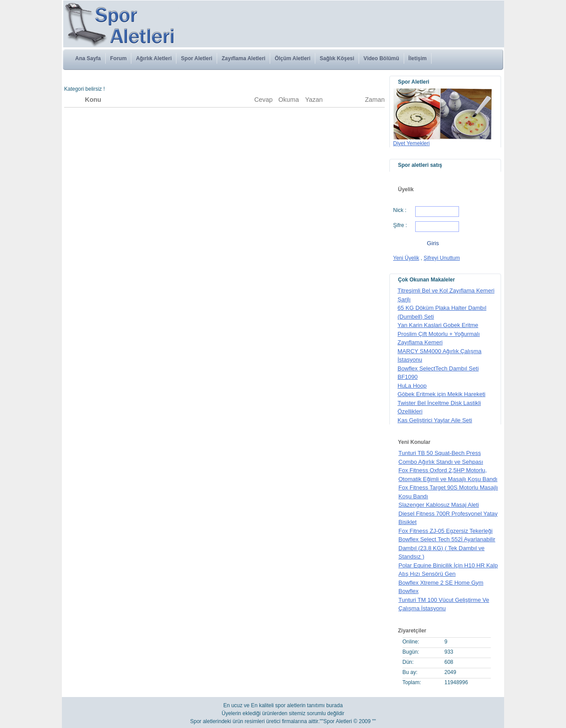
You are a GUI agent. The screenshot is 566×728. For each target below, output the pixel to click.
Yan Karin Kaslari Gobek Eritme (438, 325)
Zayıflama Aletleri (243, 58)
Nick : (400, 210)
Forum (118, 58)
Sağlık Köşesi (337, 58)
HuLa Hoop (412, 386)
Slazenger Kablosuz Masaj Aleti (439, 505)
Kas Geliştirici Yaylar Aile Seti (435, 420)
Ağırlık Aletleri (154, 58)
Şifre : (400, 225)
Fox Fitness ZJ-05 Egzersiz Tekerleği (446, 531)
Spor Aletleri (197, 58)
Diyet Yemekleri (411, 143)
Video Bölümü (381, 58)
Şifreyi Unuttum (442, 258)
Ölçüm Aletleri (293, 58)
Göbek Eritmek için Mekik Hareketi (442, 394)
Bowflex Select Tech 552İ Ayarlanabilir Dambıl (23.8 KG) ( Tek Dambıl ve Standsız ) (447, 548)
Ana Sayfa (88, 58)
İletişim (418, 58)
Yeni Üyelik (406, 258)
